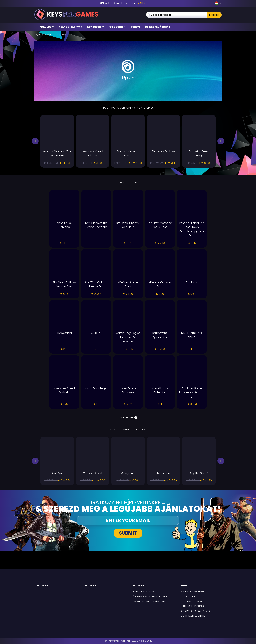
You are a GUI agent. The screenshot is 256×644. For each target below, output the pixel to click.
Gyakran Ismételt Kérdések (149, 601)
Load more (128, 417)
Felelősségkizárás (192, 606)
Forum (135, 27)
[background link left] (19, 322)
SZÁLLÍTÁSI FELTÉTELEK (193, 616)
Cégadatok (188, 596)
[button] (35, 141)
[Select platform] (128, 182)
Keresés (214, 15)
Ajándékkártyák (70, 27)
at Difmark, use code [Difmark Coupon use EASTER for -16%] (122, 3)
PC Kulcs (47, 27)
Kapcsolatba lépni (192, 591)
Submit (128, 533)
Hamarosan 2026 (144, 591)
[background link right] (237, 322)
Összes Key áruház (157, 27)
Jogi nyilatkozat (192, 601)
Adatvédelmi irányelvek (196, 611)
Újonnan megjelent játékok (150, 596)
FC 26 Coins (117, 27)
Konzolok (96, 27)
